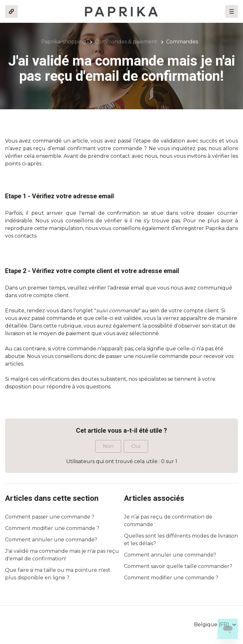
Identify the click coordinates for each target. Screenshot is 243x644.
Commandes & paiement (126, 42)
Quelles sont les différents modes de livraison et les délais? (181, 540)
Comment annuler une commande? (51, 540)
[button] (232, 11)
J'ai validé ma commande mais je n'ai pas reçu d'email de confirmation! (62, 555)
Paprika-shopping (64, 42)
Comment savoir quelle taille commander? (178, 566)
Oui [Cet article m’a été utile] (136, 446)
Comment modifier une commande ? (52, 528)
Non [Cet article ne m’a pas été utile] (108, 446)
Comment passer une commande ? (50, 517)
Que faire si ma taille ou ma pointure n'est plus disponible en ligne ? (58, 574)
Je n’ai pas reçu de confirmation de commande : (168, 521)
